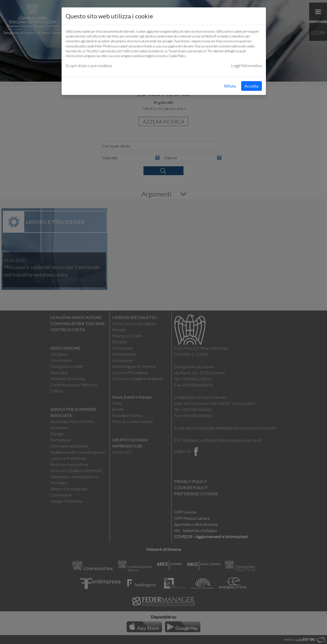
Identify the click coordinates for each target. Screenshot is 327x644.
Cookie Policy (177, 56)
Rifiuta (230, 86)
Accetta (252, 86)
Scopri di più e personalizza (89, 65)
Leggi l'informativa (246, 65)
